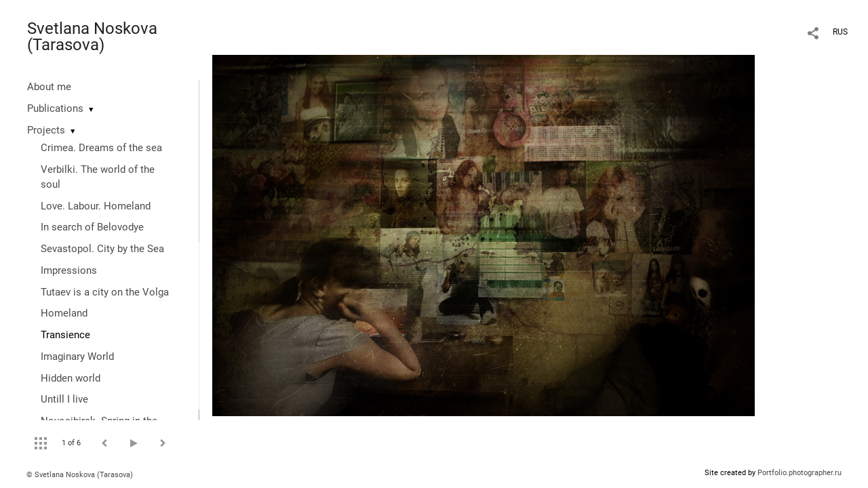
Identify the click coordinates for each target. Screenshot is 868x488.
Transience (65, 335)
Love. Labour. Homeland (96, 206)
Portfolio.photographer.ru (800, 473)
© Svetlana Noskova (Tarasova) (80, 475)
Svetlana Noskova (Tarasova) (92, 37)
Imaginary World (77, 357)
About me (49, 87)
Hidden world (71, 378)
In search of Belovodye (92, 227)
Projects (46, 130)
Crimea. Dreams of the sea (101, 148)
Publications (55, 108)
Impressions (69, 270)
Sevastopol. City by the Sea (102, 249)
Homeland (64, 313)
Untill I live (64, 399)
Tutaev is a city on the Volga (105, 292)
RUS (840, 32)
